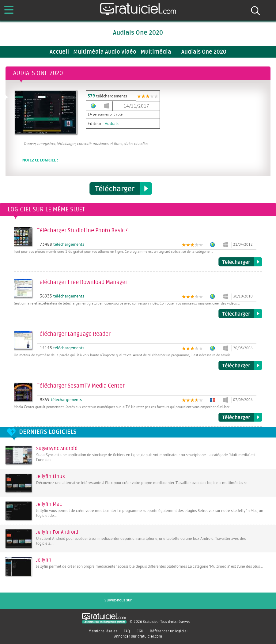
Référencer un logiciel (169, 631)
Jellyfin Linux (51, 476)
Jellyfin (44, 560)
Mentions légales (103, 631)
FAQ (127, 631)
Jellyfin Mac (49, 504)
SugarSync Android (57, 449)
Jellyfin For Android (57, 532)
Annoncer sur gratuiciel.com (138, 636)
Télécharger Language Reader (240, 366)
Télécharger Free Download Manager (240, 314)
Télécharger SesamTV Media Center (240, 417)
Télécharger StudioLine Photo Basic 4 (240, 262)
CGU (140, 631)
